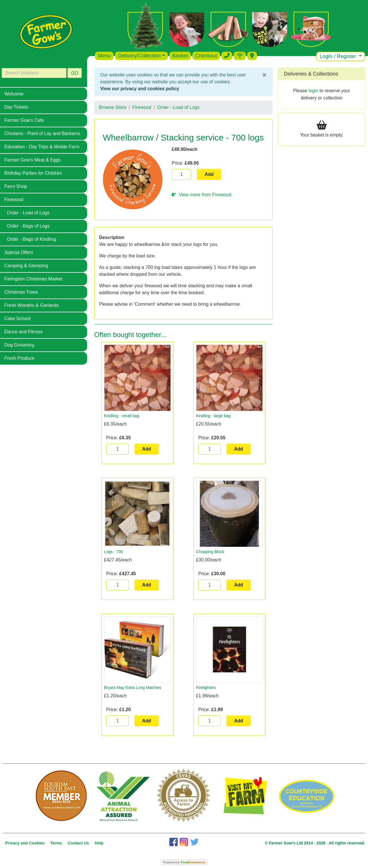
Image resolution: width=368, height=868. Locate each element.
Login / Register (339, 56)
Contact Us (78, 843)
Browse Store (113, 107)
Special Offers (19, 252)
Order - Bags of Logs (28, 226)
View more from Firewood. (202, 195)
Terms (56, 843)
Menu (104, 56)
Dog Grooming (19, 345)
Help (99, 843)
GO (75, 73)
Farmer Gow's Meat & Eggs (32, 160)
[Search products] (34, 73)
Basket (180, 56)
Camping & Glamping (26, 266)
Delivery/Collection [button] (139, 56)
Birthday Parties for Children (33, 173)
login (313, 91)
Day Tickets (16, 107)
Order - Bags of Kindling (31, 239)
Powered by (184, 862)
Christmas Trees (21, 292)
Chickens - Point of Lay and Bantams (42, 133)
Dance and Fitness (23, 332)
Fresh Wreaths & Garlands (31, 305)
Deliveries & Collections (311, 74)
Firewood (14, 200)
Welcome (14, 94)
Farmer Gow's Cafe (24, 120)
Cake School (17, 318)
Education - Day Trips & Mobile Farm (42, 147)
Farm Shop (16, 186)
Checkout (206, 56)
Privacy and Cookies (25, 843)
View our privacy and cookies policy (140, 89)
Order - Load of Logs (28, 213)
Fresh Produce (19, 358)
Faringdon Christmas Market (33, 279)
